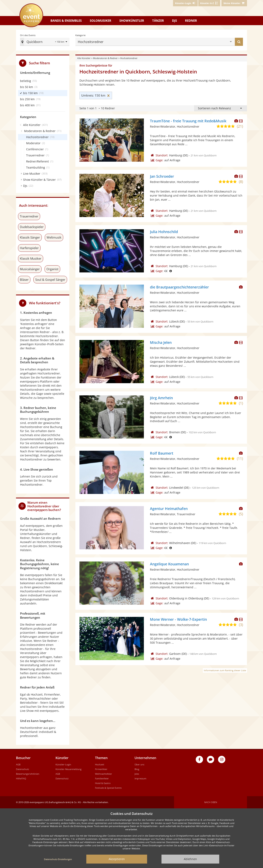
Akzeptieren (117, 859)
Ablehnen (190, 859)
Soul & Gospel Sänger (50, 280)
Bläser (24, 279)
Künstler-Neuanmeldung (68, 769)
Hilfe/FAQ (21, 778)
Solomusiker (100, 20)
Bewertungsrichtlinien (28, 774)
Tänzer (158, 20)
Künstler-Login (63, 764)
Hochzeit (100, 764)
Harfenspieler (29, 248)
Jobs (137, 774)
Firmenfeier (101, 769)
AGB (18, 764)
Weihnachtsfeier (104, 774)
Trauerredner (29, 216)
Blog (137, 769)
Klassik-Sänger (30, 237)
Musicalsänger (30, 269)
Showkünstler (132, 20)
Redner (191, 20)
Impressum (140, 778)
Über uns (139, 764)
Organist (52, 269)
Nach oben (211, 802)
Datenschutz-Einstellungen (58, 859)
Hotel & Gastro (103, 783)
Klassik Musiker (31, 258)
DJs (174, 20)
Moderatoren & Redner (105, 58)
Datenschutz (22, 769)
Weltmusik (54, 237)
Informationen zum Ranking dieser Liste (225, 670)
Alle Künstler (84, 58)
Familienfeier (102, 778)
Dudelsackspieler (32, 227)
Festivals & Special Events (108, 788)
